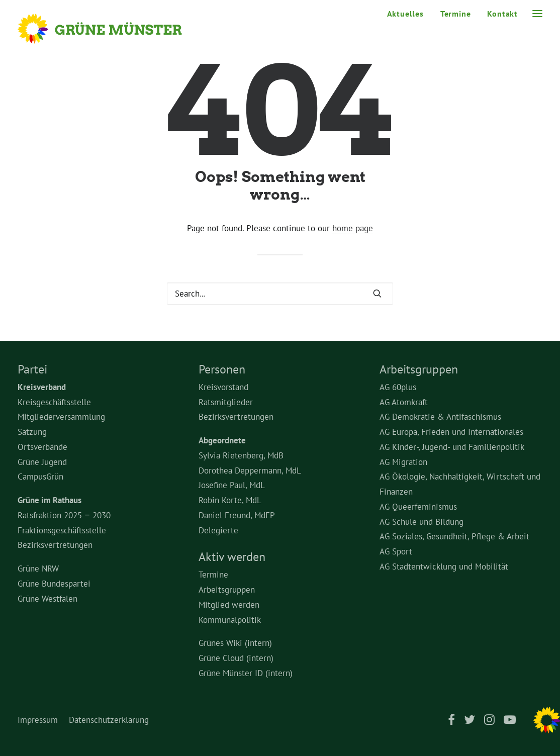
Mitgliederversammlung (61, 417)
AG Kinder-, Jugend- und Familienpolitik (452, 447)
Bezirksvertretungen (55, 545)
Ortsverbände (42, 447)
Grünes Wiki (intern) (235, 643)
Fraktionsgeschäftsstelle (62, 530)
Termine (456, 14)
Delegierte (218, 530)
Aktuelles (405, 14)
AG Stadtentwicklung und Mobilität (444, 566)
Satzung (32, 432)
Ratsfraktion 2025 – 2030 (64, 515)
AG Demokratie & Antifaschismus (440, 417)
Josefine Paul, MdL (232, 485)
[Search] (280, 294)
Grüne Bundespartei (54, 584)
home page (353, 228)
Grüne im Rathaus (50, 500)
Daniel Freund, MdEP (237, 515)
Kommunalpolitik (230, 620)
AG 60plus (398, 387)
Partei (32, 369)
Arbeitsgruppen (227, 590)
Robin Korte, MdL (230, 500)
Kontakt (502, 14)
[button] (377, 293)
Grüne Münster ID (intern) (246, 673)
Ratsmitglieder (226, 402)
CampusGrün (40, 477)
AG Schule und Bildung (422, 522)
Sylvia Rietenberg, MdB (241, 455)
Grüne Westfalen (48, 599)
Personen (222, 369)
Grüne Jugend (42, 462)
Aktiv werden (232, 557)
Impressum (38, 720)
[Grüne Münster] (113, 29)
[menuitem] (409, 14)
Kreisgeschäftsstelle (54, 402)
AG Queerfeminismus (418, 507)
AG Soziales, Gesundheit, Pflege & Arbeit (454, 536)
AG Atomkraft (404, 402)
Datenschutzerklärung (109, 720)
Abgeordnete (222, 440)
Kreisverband (42, 387)
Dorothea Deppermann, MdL (250, 470)
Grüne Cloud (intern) (236, 658)
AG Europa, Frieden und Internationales (451, 432)
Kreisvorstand (223, 387)
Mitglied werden (229, 605)
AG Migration (403, 462)
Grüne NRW (38, 569)
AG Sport (396, 551)
